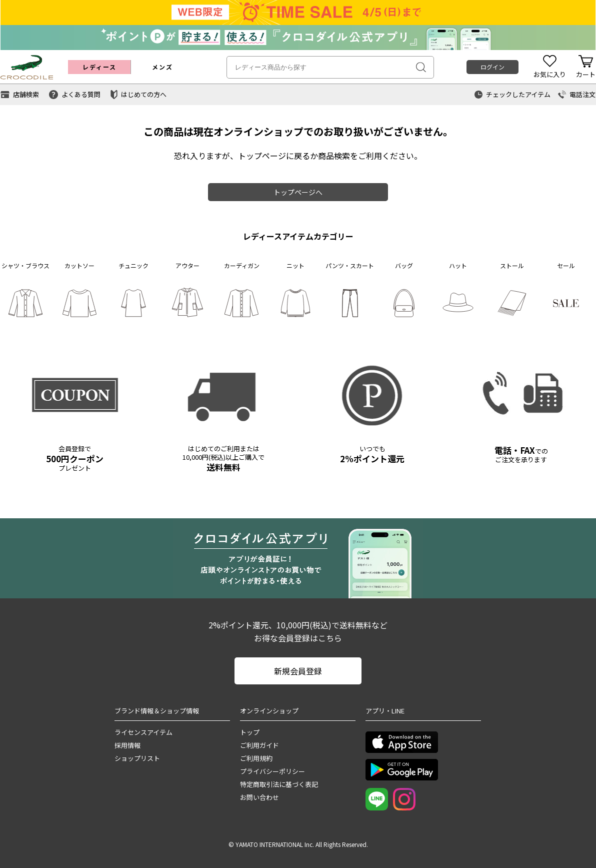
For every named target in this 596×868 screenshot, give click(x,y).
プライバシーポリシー (272, 771)
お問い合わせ (259, 797)
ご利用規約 (256, 758)
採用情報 (127, 745)
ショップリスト (137, 758)
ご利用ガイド (259, 745)
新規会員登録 (298, 671)
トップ (250, 732)
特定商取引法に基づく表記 (279, 784)
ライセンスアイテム (143, 732)
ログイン (492, 67)
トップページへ (298, 192)
